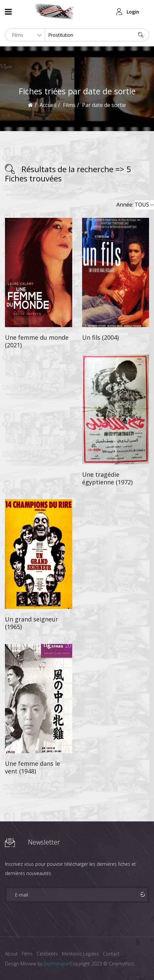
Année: (135, 205)
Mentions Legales (80, 954)
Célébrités (47, 954)
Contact (111, 954)
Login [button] (133, 12)
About (11, 954)
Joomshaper (57, 964)
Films (27, 954)
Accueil (48, 105)
